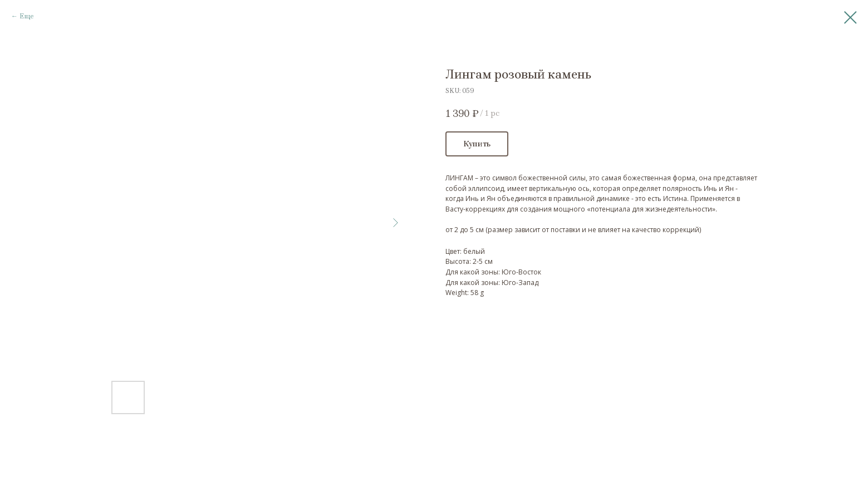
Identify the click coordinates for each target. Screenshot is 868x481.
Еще (26, 16)
